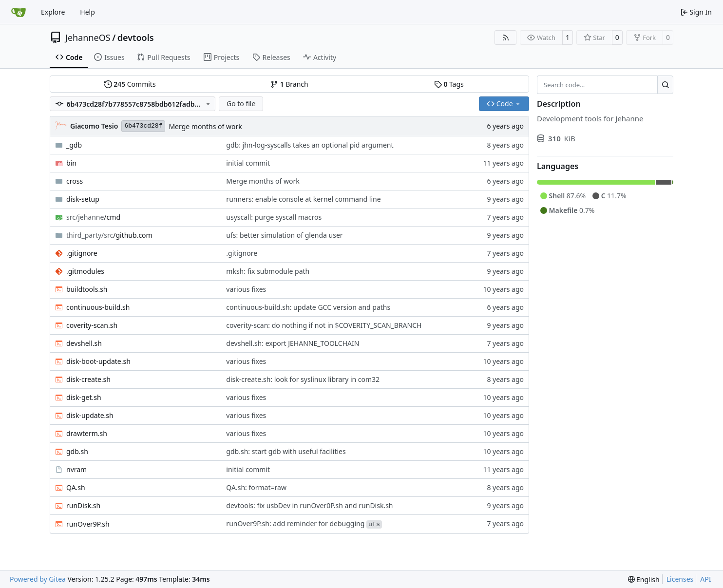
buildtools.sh (87, 289)
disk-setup (83, 199)
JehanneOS (88, 38)
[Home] (19, 12)
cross (75, 181)
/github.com (109, 235)
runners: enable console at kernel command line (303, 199)
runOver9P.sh (88, 524)
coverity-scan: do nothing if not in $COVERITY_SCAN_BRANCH (324, 325)
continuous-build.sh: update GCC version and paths (308, 307)
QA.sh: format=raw (256, 487)
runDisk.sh (83, 505)
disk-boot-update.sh (98, 361)
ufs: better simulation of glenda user (284, 235)
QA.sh (76, 487)
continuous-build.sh (98, 307)
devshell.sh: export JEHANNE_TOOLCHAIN (293, 343)
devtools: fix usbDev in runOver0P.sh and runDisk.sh (309, 505)
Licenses (680, 579)
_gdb (74, 145)
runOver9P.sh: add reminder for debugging (304, 523)
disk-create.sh (88, 379)
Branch (289, 84)
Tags (449, 84)
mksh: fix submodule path (268, 271)
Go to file (241, 104)
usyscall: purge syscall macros (274, 217)
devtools (136, 38)
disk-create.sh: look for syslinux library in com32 (303, 379)
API (705, 579)
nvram (76, 469)
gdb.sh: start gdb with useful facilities (286, 451)
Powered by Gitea (38, 579)
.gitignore (82, 253)
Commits (130, 84)
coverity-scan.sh (92, 325)
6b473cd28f (143, 126)
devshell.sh (84, 343)
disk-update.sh (90, 415)
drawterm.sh (87, 433)
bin (71, 163)
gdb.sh (77, 451)
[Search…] (665, 85)
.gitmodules (85, 271)
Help (87, 12)
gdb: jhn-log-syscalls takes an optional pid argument (310, 145)
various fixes (246, 289)
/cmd (93, 217)
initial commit (248, 163)
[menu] (644, 579)
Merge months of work (205, 126)
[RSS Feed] (506, 38)
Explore (53, 12)
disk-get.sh (84, 397)
